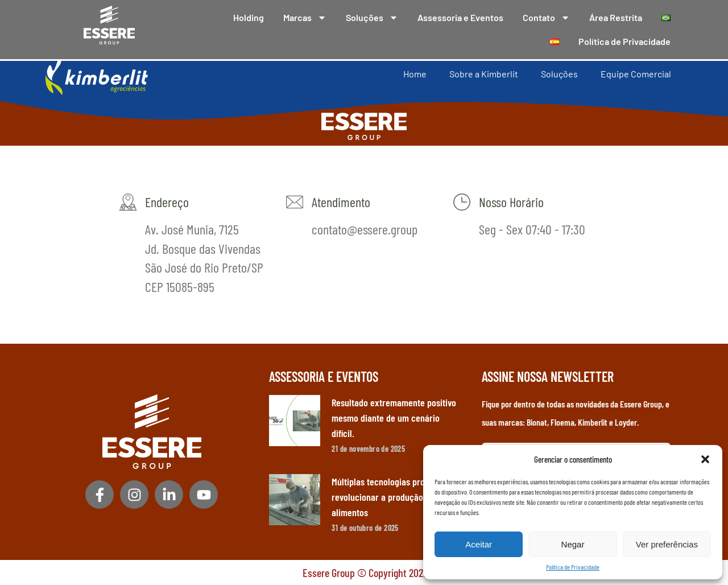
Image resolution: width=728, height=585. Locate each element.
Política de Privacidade (573, 567)
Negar (573, 544)
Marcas (305, 18)
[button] (705, 459)
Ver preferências (667, 544)
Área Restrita (616, 17)
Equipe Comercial (636, 73)
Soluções (372, 18)
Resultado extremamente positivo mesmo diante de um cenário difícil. (394, 418)
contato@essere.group (365, 229)
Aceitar (479, 544)
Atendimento (341, 202)
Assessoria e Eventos (460, 17)
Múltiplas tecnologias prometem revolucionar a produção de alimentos (391, 497)
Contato (546, 18)
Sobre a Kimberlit (484, 73)
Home (415, 73)
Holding (249, 17)
